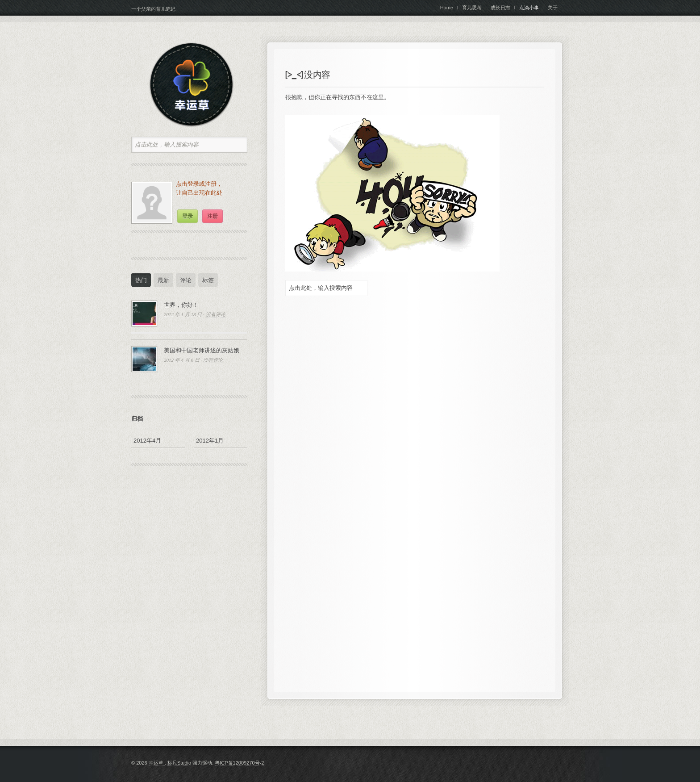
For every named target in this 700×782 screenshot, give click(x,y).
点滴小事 (529, 8)
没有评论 (216, 314)
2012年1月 (210, 441)
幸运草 (157, 763)
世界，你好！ (181, 305)
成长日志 (500, 8)
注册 (212, 216)
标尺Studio (179, 763)
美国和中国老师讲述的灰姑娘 (202, 350)
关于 (553, 8)
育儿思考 (472, 8)
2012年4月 (147, 441)
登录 (187, 216)
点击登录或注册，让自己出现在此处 (199, 188)
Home (447, 8)
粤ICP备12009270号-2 (239, 763)
